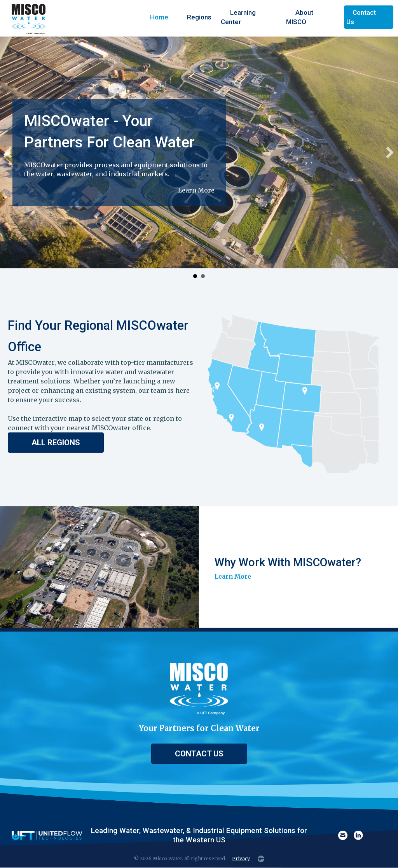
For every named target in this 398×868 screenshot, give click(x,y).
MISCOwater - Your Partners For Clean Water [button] (195, 276)
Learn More (196, 190)
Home (159, 17)
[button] (8, 152)
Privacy (241, 858)
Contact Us (361, 17)
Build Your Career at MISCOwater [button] (203, 276)
